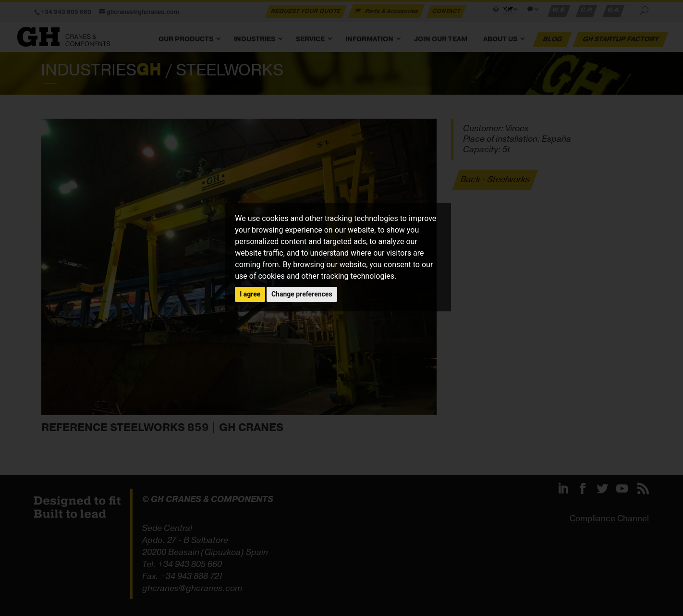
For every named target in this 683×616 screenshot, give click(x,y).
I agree (250, 294)
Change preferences (302, 294)
